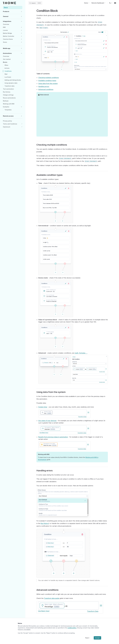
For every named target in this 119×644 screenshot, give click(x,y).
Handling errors (44, 86)
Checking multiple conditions (49, 78)
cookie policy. (72, 628)
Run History (45, 523)
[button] (13, 12)
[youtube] (115, 3)
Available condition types (47, 81)
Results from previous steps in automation (53, 437)
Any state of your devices (47, 421)
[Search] (35, 3)
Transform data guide (52, 598)
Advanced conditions (46, 89)
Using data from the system (48, 84)
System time (43, 407)
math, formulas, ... (81, 353)
